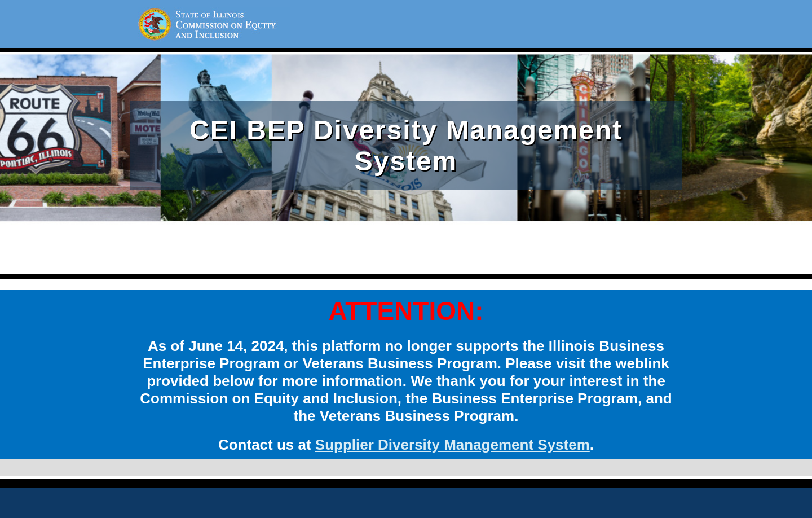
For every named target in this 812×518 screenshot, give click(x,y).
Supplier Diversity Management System (453, 445)
